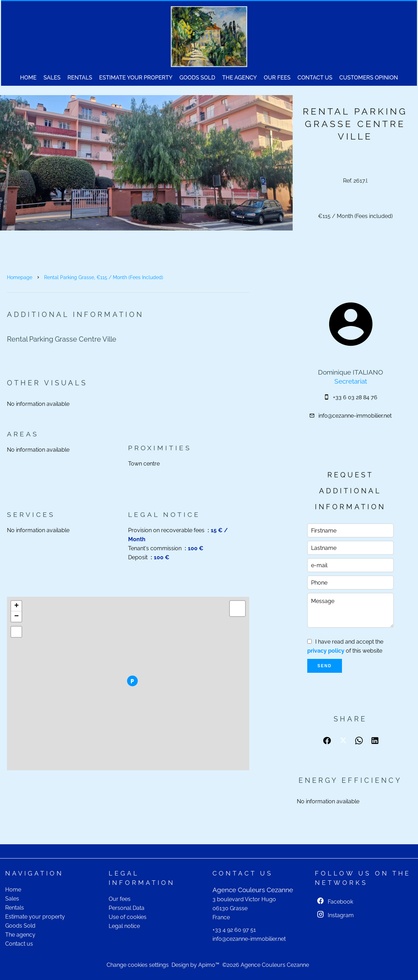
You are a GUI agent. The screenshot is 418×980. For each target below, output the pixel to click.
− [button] (16, 617)
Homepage (20, 277)
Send (324, 666)
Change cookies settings (138, 965)
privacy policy (326, 651)
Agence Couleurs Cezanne (253, 890)
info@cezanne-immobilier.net (355, 416)
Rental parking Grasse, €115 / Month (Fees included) (104, 277)
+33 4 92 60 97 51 (234, 930)
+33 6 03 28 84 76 (355, 397)
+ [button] (16, 606)
